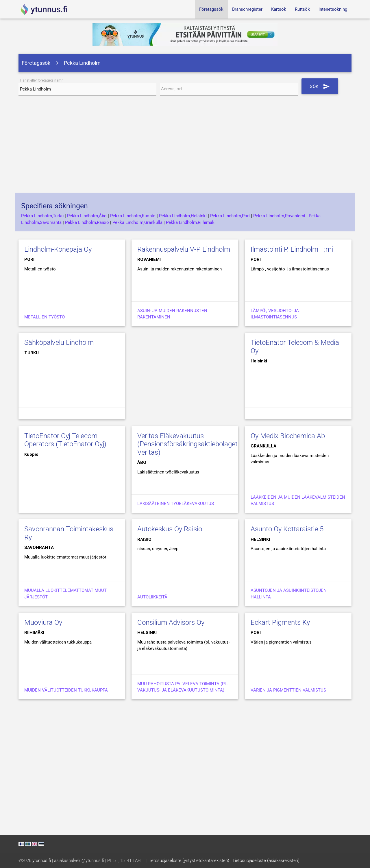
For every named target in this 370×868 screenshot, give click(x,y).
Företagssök (211, 9)
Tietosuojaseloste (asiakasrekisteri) (266, 861)
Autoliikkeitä (152, 597)
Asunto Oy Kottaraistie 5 (287, 529)
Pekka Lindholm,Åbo (87, 216)
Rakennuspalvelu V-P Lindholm (184, 249)
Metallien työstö (45, 317)
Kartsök (279, 9)
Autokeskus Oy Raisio (170, 529)
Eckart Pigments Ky (280, 622)
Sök (320, 86)
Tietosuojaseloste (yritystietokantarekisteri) (188, 861)
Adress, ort (172, 89)
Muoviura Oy (43, 622)
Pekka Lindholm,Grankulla (137, 222)
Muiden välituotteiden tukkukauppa (66, 690)
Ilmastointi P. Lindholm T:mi (292, 249)
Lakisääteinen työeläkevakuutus (176, 504)
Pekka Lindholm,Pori (230, 216)
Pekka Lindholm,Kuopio (133, 216)
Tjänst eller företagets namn (42, 81)
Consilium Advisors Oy (171, 622)
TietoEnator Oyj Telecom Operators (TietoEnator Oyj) (65, 440)
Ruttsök (302, 9)
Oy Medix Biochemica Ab (288, 436)
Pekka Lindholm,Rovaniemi (279, 216)
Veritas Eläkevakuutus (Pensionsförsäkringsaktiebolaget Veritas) (187, 444)
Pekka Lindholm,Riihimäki (191, 222)
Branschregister (247, 9)
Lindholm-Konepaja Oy (58, 249)
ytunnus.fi (42, 861)
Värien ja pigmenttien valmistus (288, 690)
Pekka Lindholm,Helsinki (183, 216)
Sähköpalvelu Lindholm (59, 343)
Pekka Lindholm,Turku (42, 216)
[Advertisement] (185, 147)
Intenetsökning (333, 9)
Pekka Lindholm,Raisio (87, 222)
